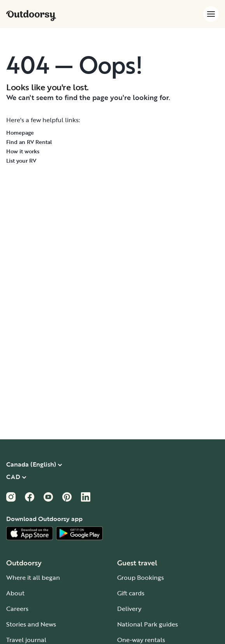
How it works (23, 151)
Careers (17, 609)
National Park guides (148, 624)
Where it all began (33, 577)
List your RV (21, 161)
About (15, 593)
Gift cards (131, 593)
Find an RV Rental (29, 142)
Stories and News (31, 624)
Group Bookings (141, 577)
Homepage (20, 132)
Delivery (129, 609)
